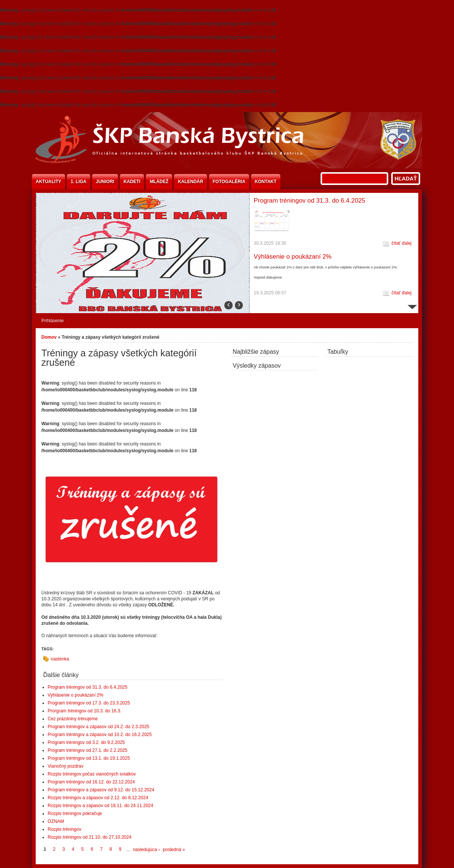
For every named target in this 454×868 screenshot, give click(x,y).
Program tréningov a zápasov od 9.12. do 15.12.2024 (101, 790)
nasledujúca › (146, 850)
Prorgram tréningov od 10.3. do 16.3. (85, 711)
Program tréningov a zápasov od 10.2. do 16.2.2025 (100, 735)
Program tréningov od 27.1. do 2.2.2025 (88, 750)
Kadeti (132, 182)
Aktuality (48, 182)
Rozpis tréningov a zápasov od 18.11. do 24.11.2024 (101, 806)
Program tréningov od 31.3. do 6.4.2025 (309, 201)
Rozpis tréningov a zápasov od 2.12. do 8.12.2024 (98, 798)
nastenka (60, 659)
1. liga (79, 182)
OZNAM (56, 821)
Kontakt (266, 182)
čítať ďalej (402, 243)
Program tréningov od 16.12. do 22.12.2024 (91, 782)
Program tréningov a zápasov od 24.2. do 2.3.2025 (98, 727)
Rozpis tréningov (64, 829)
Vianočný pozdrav (66, 766)
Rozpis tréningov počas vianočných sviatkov (92, 774)
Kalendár (190, 182)
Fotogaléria (229, 182)
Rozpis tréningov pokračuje (75, 813)
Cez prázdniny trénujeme (73, 719)
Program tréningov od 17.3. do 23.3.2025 (89, 703)
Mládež (159, 182)
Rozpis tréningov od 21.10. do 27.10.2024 (90, 837)
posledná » (174, 850)
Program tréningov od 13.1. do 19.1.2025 (89, 758)
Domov (49, 337)
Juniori (105, 182)
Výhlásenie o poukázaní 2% (293, 257)
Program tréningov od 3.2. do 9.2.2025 (86, 742)
